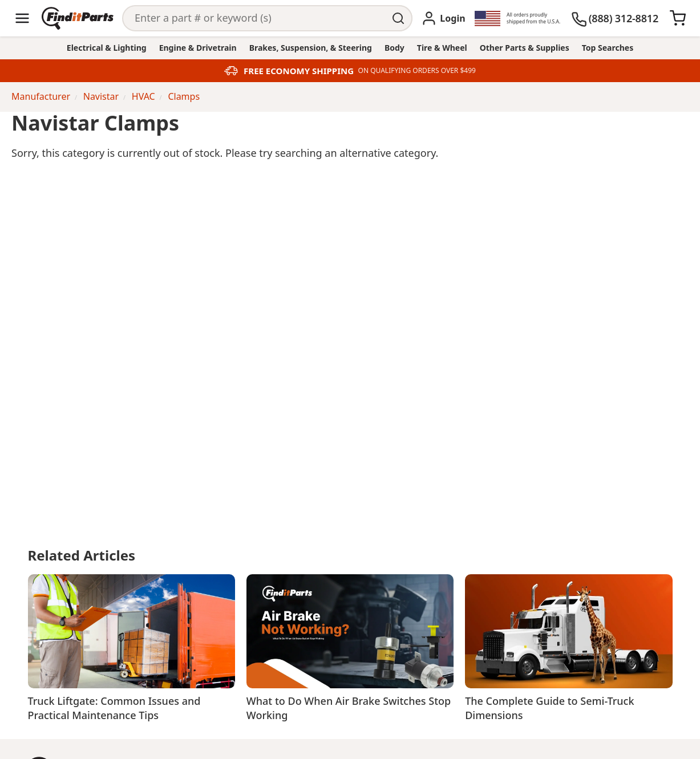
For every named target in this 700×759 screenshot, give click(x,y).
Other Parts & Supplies (525, 48)
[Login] (443, 18)
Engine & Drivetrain (198, 48)
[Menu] (22, 18)
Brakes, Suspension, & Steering (311, 48)
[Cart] (678, 18)
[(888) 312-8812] (615, 18)
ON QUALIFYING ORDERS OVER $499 (417, 71)
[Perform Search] (399, 18)
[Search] (254, 18)
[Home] (78, 18)
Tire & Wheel (442, 48)
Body (394, 48)
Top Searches (608, 48)
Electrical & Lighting (107, 48)
